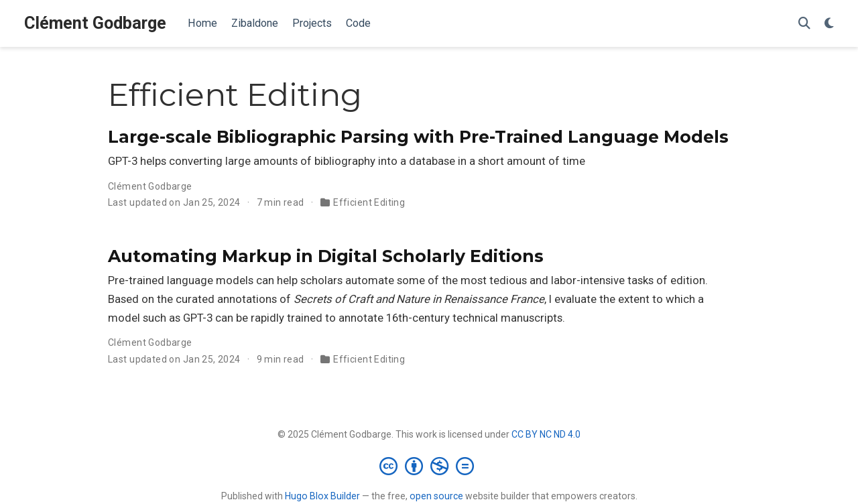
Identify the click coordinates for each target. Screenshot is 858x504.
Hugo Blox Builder (322, 496)
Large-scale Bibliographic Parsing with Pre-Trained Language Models (418, 137)
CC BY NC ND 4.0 (546, 434)
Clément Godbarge (95, 23)
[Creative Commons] (429, 466)
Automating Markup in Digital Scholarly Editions (326, 256)
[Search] (804, 24)
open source (436, 496)
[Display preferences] (829, 24)
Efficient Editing (369, 202)
